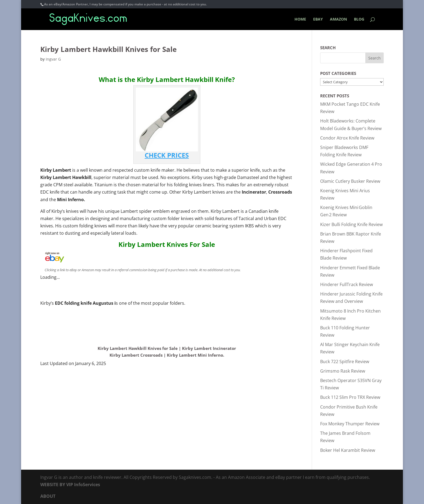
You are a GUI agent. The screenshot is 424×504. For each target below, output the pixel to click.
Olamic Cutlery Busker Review (350, 181)
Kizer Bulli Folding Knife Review (351, 224)
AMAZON (338, 19)
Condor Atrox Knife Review (347, 138)
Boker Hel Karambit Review (348, 450)
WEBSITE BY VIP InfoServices (70, 485)
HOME (300, 19)
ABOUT (48, 496)
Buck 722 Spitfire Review (345, 362)
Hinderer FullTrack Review (347, 284)
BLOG (359, 19)
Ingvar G (53, 59)
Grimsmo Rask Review (343, 371)
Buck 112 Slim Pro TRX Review (350, 397)
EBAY (318, 19)
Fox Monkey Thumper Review (350, 424)
